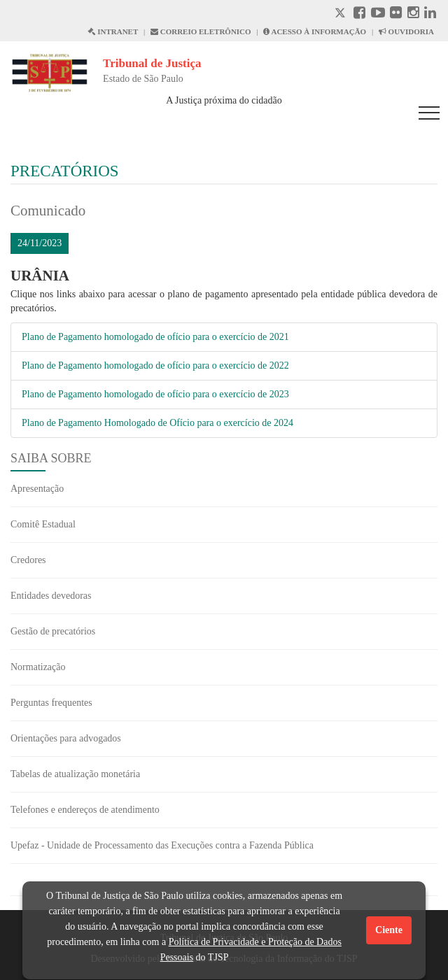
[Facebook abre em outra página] (359, 14)
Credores (28, 560)
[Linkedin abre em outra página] (430, 14)
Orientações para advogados (66, 738)
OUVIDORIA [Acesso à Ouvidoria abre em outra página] (406, 31)
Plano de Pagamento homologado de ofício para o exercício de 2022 (155, 365)
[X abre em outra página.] (342, 14)
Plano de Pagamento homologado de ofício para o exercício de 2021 (155, 337)
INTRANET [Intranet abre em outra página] (113, 31)
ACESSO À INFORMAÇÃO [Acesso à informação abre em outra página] (315, 31)
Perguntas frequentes (51, 703)
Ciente (389, 930)
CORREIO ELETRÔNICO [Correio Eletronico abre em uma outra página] (201, 31)
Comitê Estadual (43, 524)
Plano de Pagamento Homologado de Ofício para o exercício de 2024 (157, 423)
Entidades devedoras (51, 596)
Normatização (38, 667)
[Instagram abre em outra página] (413, 14)
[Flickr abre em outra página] (396, 14)
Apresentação (37, 489)
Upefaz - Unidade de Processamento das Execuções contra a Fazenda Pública (162, 845)
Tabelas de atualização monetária (75, 774)
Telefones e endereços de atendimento (85, 810)
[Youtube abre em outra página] (378, 14)
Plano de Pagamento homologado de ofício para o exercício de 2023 (155, 394)
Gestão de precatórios (53, 631)
